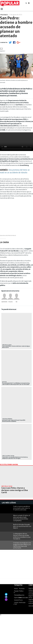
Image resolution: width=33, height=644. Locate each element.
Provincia (22, 617)
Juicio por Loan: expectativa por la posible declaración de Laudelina (14, 421)
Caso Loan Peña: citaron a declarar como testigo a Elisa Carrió (16, 347)
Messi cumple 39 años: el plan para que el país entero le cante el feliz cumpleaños (22, 546)
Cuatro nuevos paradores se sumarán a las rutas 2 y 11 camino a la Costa (22, 536)
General (16, 628)
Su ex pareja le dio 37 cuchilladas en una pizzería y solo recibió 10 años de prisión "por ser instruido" (16, 384)
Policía (10, 302)
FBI (16, 302)
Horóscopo (22, 631)
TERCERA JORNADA (7, 419)
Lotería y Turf (16, 632)
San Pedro (4, 302)
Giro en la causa (7, 345)
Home (16, 617)
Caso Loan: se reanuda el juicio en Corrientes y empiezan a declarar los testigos (15, 458)
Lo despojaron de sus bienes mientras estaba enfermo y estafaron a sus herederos (22, 564)
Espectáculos (18, 626)
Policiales (17, 623)
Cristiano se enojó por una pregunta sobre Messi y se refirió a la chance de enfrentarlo (22, 574)
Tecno (21, 628)
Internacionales (24, 626)
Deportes (22, 623)
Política (21, 619)
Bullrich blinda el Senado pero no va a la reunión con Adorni (22, 555)
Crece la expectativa (8, 456)
